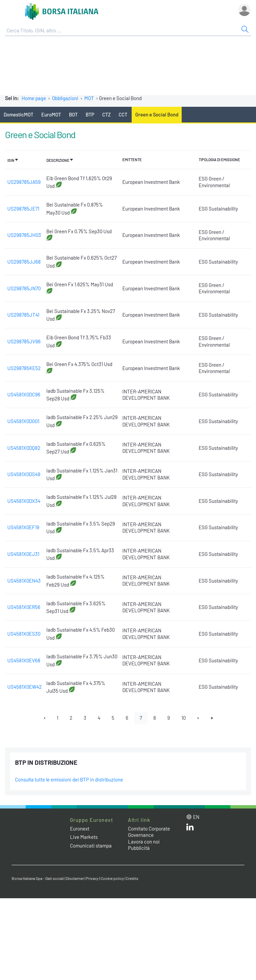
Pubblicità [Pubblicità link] (139, 848)
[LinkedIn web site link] (190, 829)
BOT (73, 114)
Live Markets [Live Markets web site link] (84, 837)
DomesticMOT (18, 114)
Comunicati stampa (91, 846)
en (196, 817)
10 (183, 718)
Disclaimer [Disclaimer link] (75, 878)
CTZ (106, 114)
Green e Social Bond (157, 114)
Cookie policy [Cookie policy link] (112, 878)
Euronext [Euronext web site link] (80, 829)
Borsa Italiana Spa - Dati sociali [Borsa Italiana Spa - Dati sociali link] (38, 878)
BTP (90, 114)
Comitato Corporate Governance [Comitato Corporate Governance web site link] (149, 832)
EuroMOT (51, 114)
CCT (123, 114)
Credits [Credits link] (132, 878)
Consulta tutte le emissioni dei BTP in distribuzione (69, 779)
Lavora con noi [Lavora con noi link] (144, 842)
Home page (34, 98)
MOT (89, 98)
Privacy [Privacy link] (92, 878)
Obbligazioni (65, 98)
